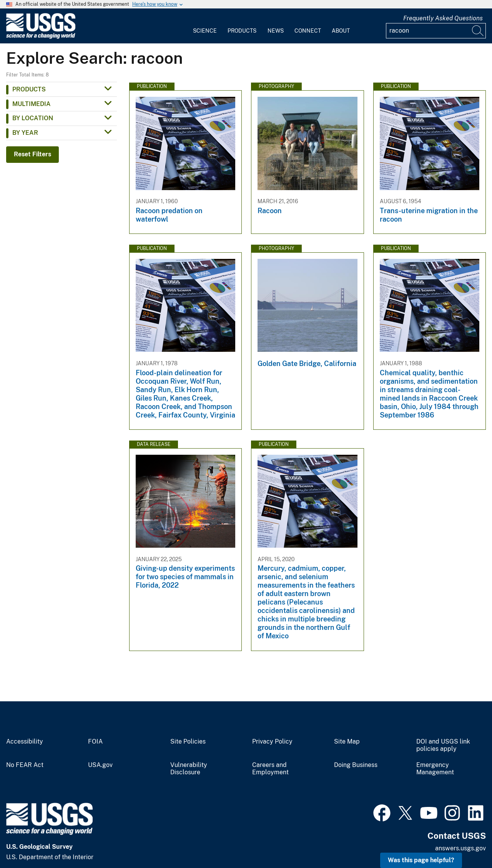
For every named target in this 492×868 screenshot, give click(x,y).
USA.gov (100, 765)
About (341, 31)
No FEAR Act (25, 765)
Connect (308, 31)
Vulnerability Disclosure (189, 769)
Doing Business (356, 765)
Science (205, 31)
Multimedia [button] (32, 104)
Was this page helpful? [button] (421, 860)
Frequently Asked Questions (443, 18)
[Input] (436, 31)
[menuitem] (205, 26)
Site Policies (188, 742)
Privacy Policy (272, 742)
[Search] (478, 31)
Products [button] (29, 89)
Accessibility (25, 742)
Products (242, 31)
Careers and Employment (270, 769)
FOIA (95, 742)
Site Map (347, 742)
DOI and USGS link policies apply (443, 745)
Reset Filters (32, 154)
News (276, 31)
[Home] (41, 37)
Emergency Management (435, 769)
